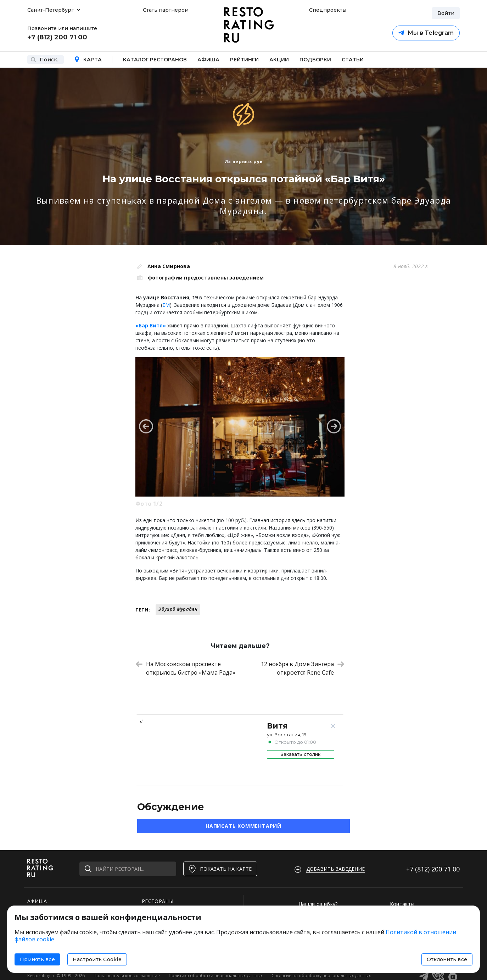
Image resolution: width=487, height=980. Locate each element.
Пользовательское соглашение (127, 976)
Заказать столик (301, 754)
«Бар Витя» (151, 325)
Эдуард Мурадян (178, 609)
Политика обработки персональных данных (216, 976)
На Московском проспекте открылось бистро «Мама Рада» (185, 668)
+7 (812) (433, 869)
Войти (446, 13)
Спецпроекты (327, 10)
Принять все (37, 959)
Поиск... (46, 60)
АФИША (37, 901)
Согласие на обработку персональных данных (321, 976)
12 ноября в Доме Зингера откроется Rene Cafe (303, 668)
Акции (279, 60)
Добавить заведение (335, 869)
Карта (88, 60)
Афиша (208, 60)
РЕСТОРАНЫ (158, 901)
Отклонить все (447, 959)
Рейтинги (244, 60)
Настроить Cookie (97, 959)
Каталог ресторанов (155, 60)
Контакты (402, 904)
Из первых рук (243, 161)
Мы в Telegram (426, 33)
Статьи (353, 60)
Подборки (315, 60)
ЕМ (166, 305)
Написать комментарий (243, 826)
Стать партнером (166, 10)
